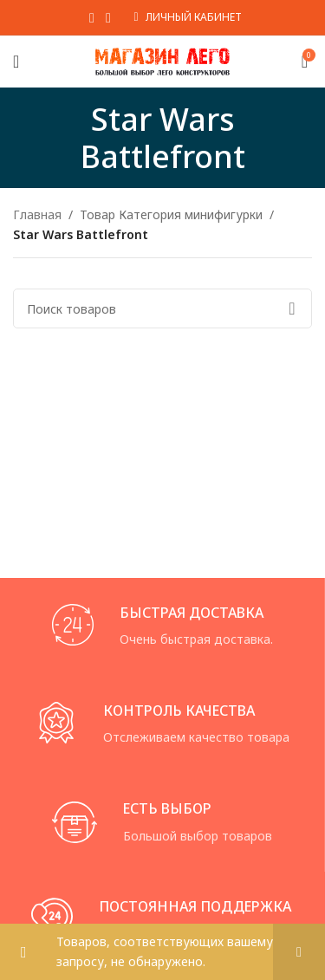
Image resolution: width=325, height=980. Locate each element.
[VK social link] (108, 17)
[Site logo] (162, 60)
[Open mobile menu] (16, 62)
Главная (37, 214)
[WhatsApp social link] (91, 17)
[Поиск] (162, 308)
